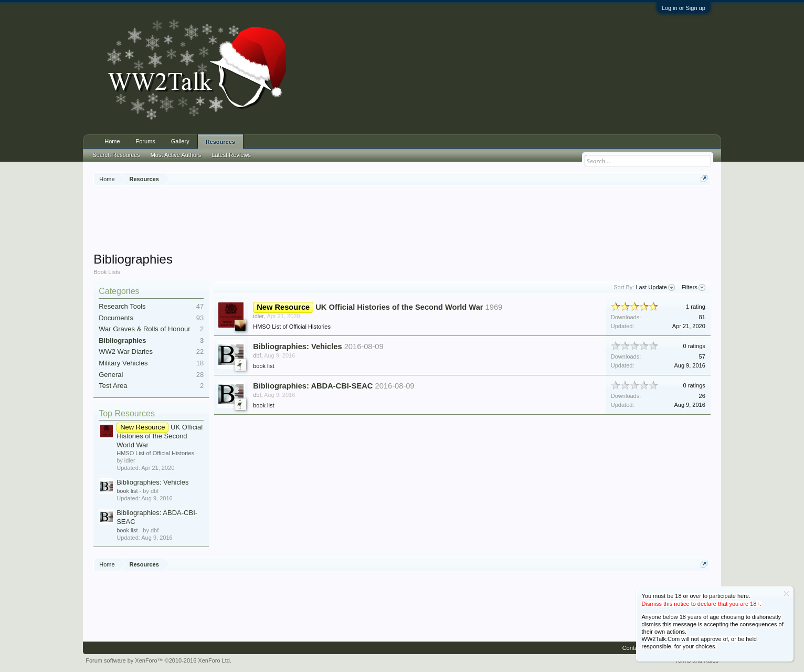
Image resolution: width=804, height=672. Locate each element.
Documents (116, 318)
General (111, 375)
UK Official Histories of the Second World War (160, 436)
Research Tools (122, 306)
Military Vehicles (123, 363)
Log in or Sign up (684, 8)
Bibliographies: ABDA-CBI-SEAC (313, 386)
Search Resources (116, 155)
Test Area (113, 386)
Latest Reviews (231, 155)
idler (258, 316)
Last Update (655, 288)
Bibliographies (122, 340)
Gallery (180, 141)
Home (112, 141)
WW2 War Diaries (126, 351)
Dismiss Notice (786, 594)
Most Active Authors (176, 155)
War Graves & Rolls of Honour (144, 329)
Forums (146, 141)
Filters (694, 288)
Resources (220, 142)
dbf (257, 355)
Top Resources (127, 413)
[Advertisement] (402, 220)
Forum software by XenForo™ (158, 660)
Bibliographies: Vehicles (152, 482)
